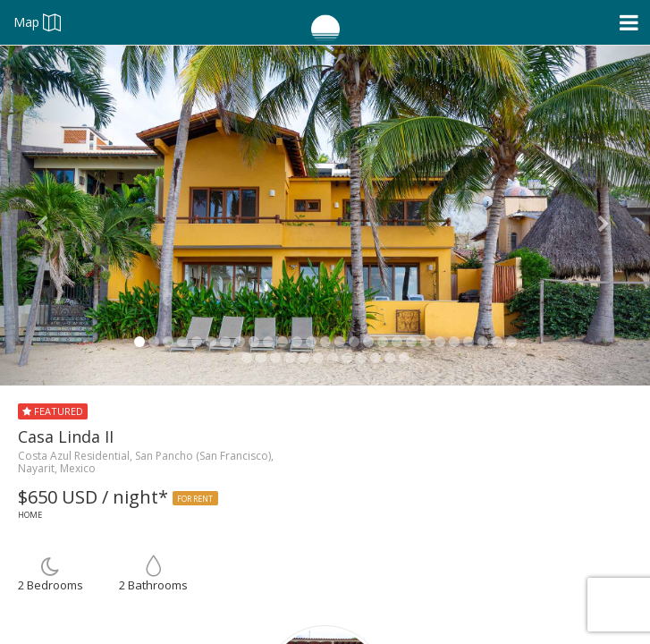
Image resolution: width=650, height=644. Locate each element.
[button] (49, 216)
